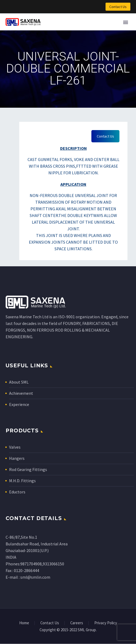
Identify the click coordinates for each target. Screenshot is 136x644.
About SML (19, 382)
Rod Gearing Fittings (28, 469)
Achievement (21, 393)
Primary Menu (126, 22)
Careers (77, 623)
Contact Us (118, 7)
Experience (19, 404)
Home (24, 623)
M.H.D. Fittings (22, 481)
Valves (15, 447)
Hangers (17, 458)
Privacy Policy (106, 623)
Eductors (17, 492)
